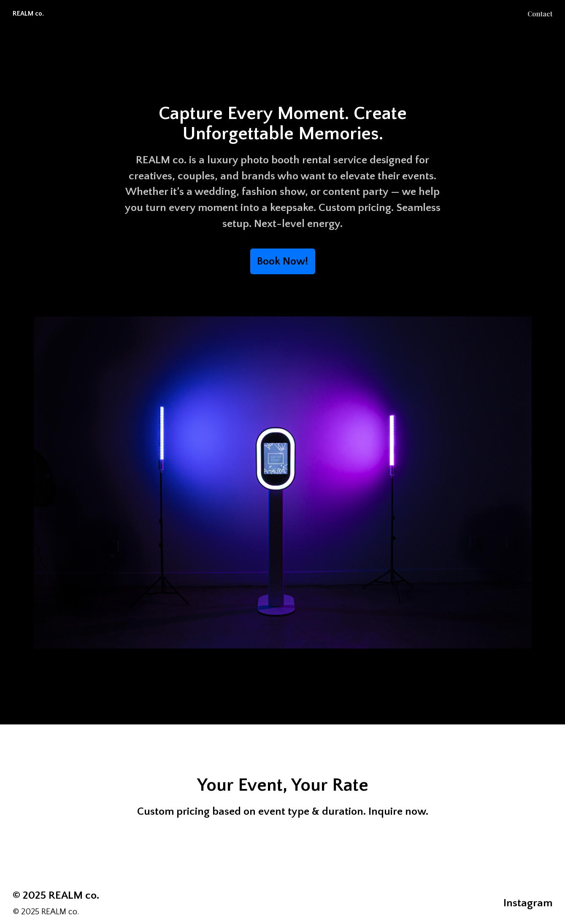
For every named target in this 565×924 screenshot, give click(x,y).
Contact (540, 14)
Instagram (528, 903)
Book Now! (283, 261)
